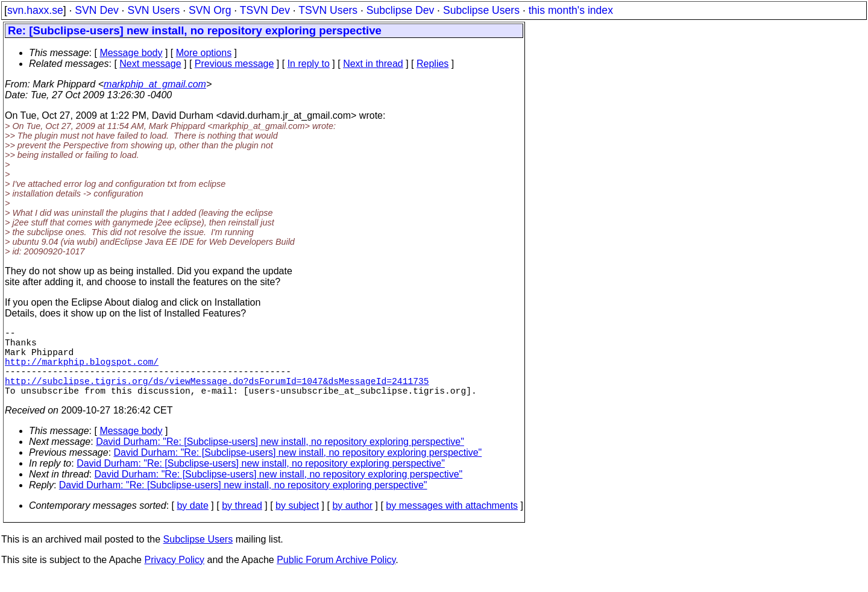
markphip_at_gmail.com (155, 84)
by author (352, 522)
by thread (242, 522)
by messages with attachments (452, 522)
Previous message (234, 64)
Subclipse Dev (400, 10)
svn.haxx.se (35, 10)
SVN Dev (96, 10)
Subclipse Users (481, 10)
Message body (131, 53)
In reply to (309, 64)
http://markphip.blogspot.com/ (82, 371)
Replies (432, 64)
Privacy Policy (174, 577)
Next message (150, 64)
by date (192, 522)
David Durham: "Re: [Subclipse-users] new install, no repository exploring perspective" (280, 458)
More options (204, 53)
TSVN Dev (265, 10)
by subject (297, 522)
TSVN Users (328, 10)
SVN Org (210, 10)
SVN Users (153, 10)
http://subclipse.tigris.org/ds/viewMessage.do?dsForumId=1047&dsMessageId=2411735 (217, 395)
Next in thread (373, 64)
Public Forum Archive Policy (336, 577)
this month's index (571, 10)
